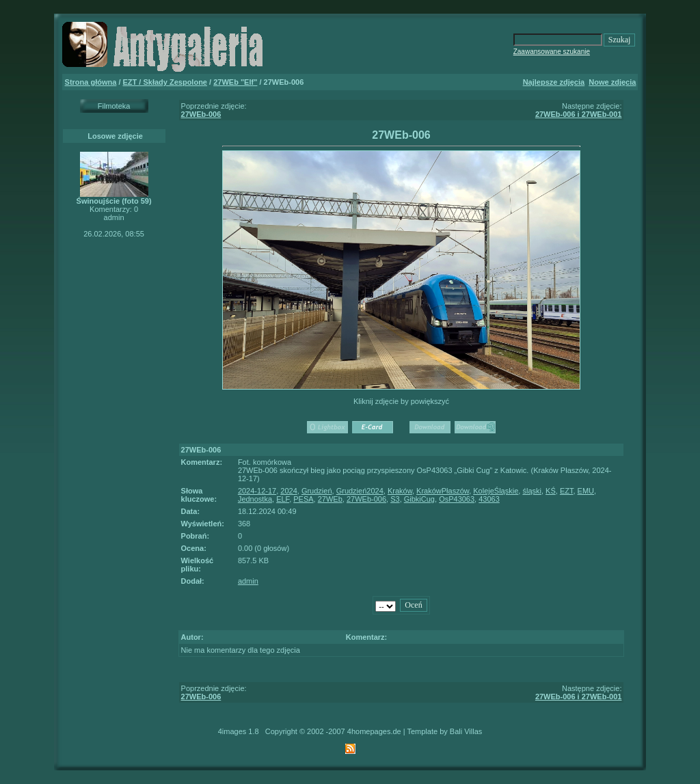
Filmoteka (114, 106)
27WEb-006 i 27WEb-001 (579, 114)
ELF (283, 499)
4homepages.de (374, 731)
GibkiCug (419, 499)
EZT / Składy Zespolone (165, 82)
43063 (489, 499)
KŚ (551, 491)
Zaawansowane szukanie (552, 52)
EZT (567, 491)
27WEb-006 (201, 114)
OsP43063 (457, 499)
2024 (288, 491)
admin (248, 581)
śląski (532, 491)
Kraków (400, 491)
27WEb (330, 499)
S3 (395, 499)
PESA (303, 499)
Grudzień (317, 491)
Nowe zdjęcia (612, 82)
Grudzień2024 (360, 491)
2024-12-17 (257, 491)
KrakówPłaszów (443, 491)
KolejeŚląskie (496, 491)
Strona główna (91, 82)
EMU (586, 491)
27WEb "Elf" (235, 82)
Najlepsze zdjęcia (554, 82)
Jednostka (255, 499)
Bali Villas (466, 731)
